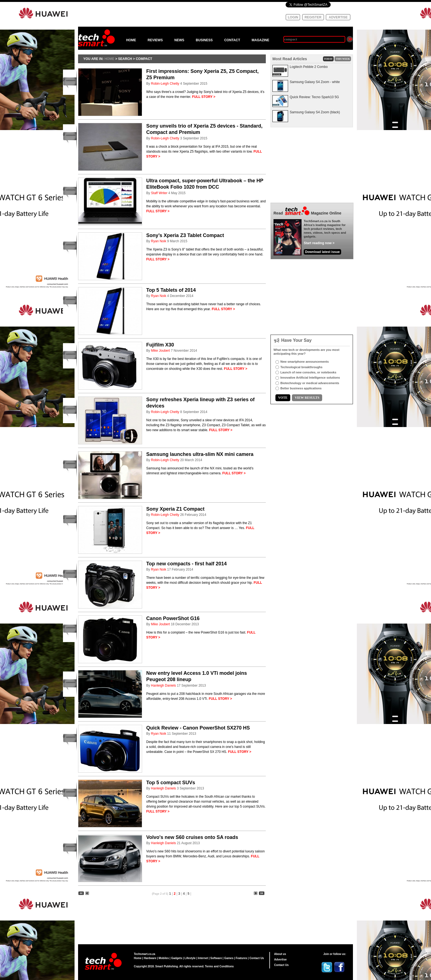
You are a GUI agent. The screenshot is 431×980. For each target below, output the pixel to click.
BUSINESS (204, 40)
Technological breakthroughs (301, 367)
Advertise (280, 960)
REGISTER (313, 17)
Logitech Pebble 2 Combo (309, 67)
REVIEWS (155, 40)
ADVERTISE (338, 17)
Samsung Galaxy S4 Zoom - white (315, 82)
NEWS (179, 40)
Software (216, 958)
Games (229, 958)
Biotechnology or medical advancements (310, 383)
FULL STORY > (204, 97)
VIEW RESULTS (307, 398)
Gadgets (177, 958)
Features (241, 958)
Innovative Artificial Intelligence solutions (310, 378)
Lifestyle (190, 958)
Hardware (150, 958)
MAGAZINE (260, 40)
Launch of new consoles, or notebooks (308, 372)
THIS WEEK (343, 59)
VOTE (283, 398)
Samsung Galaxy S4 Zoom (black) (315, 112)
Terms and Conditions (219, 966)
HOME (131, 40)
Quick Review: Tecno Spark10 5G (314, 97)
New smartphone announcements (305, 362)
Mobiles (164, 958)
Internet (203, 958)
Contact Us (257, 958)
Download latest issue (322, 252)
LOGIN (293, 17)
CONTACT (232, 40)
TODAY (328, 59)
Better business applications (301, 388)
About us (280, 954)
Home (138, 958)
